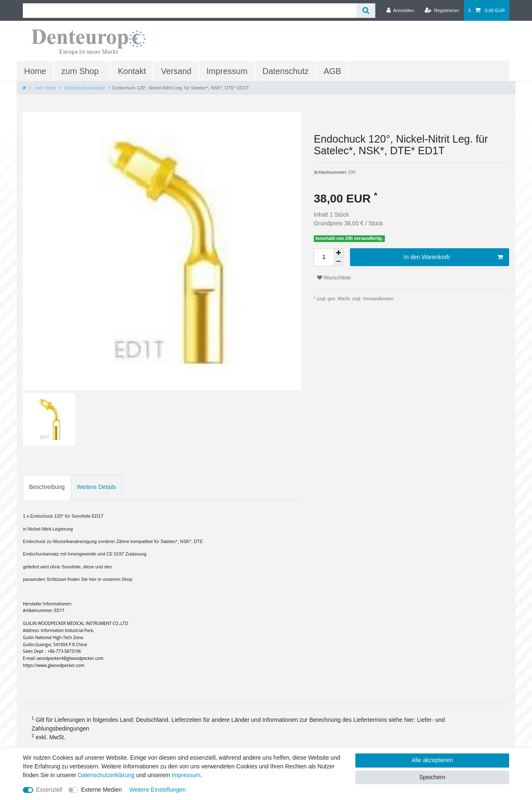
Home (35, 71)
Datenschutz (286, 71)
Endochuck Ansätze (84, 88)
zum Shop (80, 71)
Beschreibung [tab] (47, 487)
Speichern (432, 777)
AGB (332, 71)
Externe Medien (101, 790)
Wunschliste (334, 278)
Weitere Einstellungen (158, 790)
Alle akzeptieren (432, 760)
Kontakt (132, 71)
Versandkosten (378, 299)
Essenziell (49, 790)
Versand (176, 71)
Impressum (227, 71)
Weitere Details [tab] (97, 487)
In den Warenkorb (453, 257)
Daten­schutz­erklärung (106, 775)
